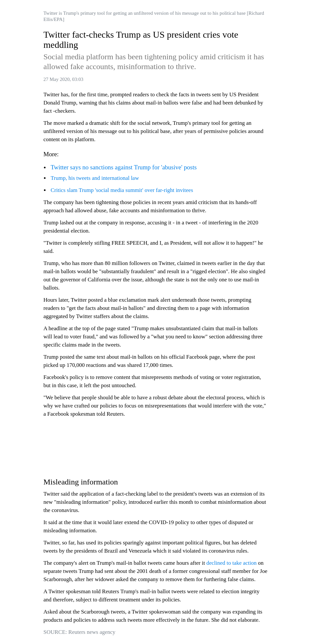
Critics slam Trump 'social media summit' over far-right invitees (122, 190)
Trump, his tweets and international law (95, 178)
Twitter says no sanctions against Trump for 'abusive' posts (124, 167)
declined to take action (232, 563)
